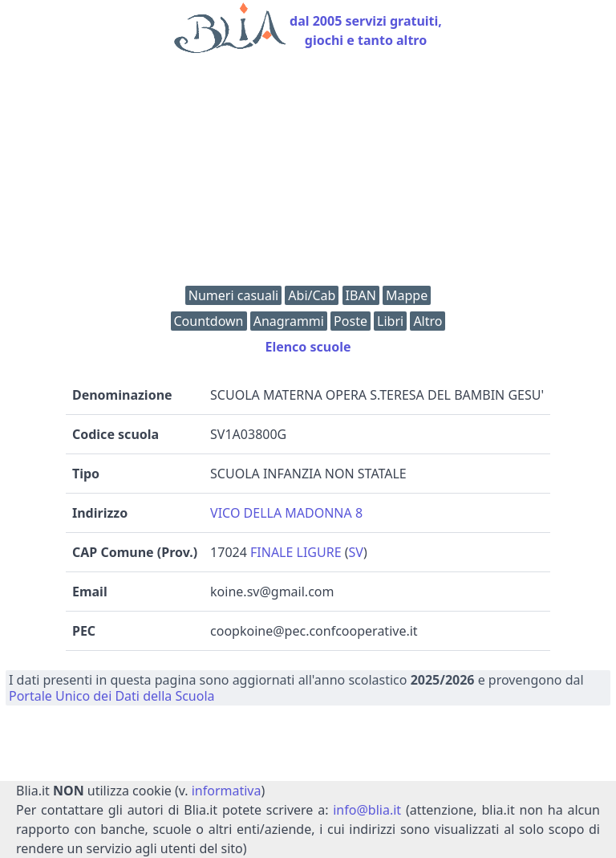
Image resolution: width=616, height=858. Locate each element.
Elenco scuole (308, 347)
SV (356, 552)
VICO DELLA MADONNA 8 (286, 513)
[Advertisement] (308, 173)
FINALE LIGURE (296, 552)
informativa (227, 791)
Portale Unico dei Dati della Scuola (112, 696)
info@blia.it (367, 810)
